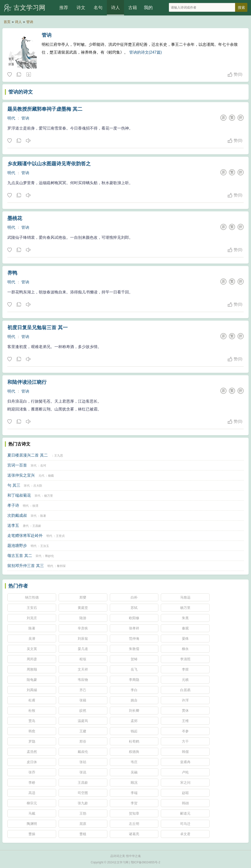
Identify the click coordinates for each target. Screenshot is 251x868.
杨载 (51, 476)
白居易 (185, 690)
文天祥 (83, 669)
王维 (185, 721)
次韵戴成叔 (17, 515)
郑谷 (83, 741)
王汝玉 (45, 546)
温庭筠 (83, 721)
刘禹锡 (32, 690)
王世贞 (60, 536)
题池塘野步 (17, 546)
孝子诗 (13, 505)
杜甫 (32, 700)
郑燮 (83, 597)
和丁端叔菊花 (19, 495)
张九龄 (83, 803)
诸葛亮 (134, 834)
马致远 (185, 597)
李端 (134, 793)
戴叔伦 (83, 752)
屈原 (83, 824)
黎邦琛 (61, 566)
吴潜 (32, 639)
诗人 (115, 8)
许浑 (185, 700)
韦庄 (134, 762)
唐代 (26, 526)
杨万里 (49, 496)
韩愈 (32, 731)
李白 (134, 690)
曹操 (32, 834)
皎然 (83, 711)
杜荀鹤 (134, 741)
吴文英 (32, 649)
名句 (98, 8)
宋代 (34, 466)
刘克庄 (32, 618)
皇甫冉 (185, 762)
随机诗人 (28, 75)
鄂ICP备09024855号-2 (146, 862)
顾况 (134, 783)
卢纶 (185, 772)
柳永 (185, 649)
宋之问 (185, 783)
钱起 (134, 731)
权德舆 (134, 752)
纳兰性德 (32, 597)
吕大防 (38, 486)
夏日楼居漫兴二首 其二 (27, 455)
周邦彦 (32, 659)
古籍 (133, 8)
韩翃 (185, 803)
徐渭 (35, 506)
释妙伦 (50, 556)
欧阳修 (134, 618)
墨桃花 (15, 218)
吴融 (134, 772)
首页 (7, 22)
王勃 (83, 813)
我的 (148, 8)
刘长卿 (134, 711)
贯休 (185, 711)
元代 (41, 476)
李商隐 (134, 680)
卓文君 (185, 834)
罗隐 (32, 741)
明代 (11, 118)
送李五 (13, 525)
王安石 (32, 608)
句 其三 (14, 485)
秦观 (185, 628)
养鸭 (12, 273)
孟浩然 (32, 752)
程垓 (83, 659)
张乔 (32, 772)
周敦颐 (32, 669)
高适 (32, 793)
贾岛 (32, 721)
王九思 (59, 456)
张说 (83, 772)
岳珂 (43, 466)
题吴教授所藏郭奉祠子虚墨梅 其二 (45, 109)
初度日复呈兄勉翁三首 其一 (38, 327)
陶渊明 (32, 824)
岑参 (185, 731)
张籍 (83, 700)
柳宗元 (32, 803)
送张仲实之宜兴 (21, 475)
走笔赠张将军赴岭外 (25, 536)
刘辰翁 (83, 639)
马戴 (32, 813)
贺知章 (134, 813)
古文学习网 (29, 8)
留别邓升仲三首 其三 (25, 566)
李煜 (185, 669)
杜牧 (32, 711)
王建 (83, 731)
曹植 (83, 834)
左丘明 (134, 824)
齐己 (83, 690)
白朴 (134, 597)
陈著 (43, 516)
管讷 (30, 22)
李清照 (185, 659)
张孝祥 (134, 628)
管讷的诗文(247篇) (145, 52)
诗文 (81, 8)
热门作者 (18, 586)
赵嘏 (185, 793)
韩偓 (185, 752)
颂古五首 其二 (20, 556)
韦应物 (83, 680)
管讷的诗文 (21, 92)
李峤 (32, 783)
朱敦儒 (134, 649)
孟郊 (134, 721)
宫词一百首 (17, 465)
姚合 (134, 700)
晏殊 (185, 639)
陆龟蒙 (32, 680)
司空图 (83, 793)
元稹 (185, 680)
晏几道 (83, 649)
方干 (185, 741)
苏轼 (134, 608)
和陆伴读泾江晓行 (27, 382)
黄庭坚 (83, 608)
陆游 (83, 618)
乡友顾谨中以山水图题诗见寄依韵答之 (49, 164)
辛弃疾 (83, 628)
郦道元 (185, 813)
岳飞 (134, 669)
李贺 (134, 803)
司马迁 (185, 824)
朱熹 (185, 618)
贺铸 (134, 659)
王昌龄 (37, 526)
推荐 (64, 8)
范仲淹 (134, 639)
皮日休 (32, 762)
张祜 (83, 762)
